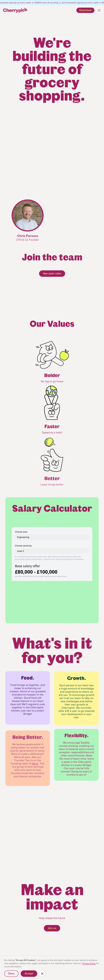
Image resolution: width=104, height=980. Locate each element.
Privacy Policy (89, 963)
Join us (52, 928)
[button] (98, 10)
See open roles (52, 274)
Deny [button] (11, 974)
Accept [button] (29, 974)
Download (85, 10)
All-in (35, 774)
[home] (15, 10)
